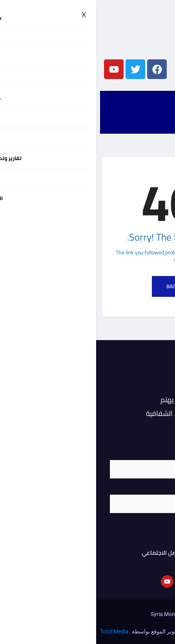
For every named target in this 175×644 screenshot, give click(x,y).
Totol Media (18, 631)
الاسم (155, 455)
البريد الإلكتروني (143, 489)
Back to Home (87, 286)
